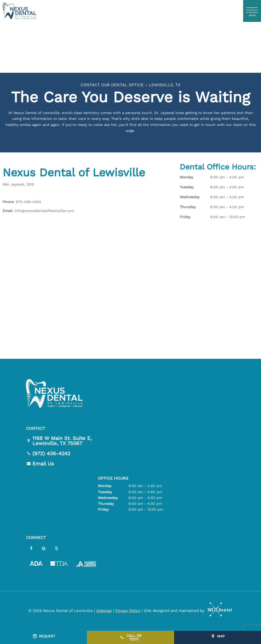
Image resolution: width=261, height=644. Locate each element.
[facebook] (31, 549)
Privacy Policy (128, 611)
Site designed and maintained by (186, 611)
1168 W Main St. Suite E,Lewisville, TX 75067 (59, 441)
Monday (186, 177)
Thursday (188, 207)
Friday (185, 217)
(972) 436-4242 (48, 453)
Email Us (40, 464)
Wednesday (190, 197)
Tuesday (187, 187)
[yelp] (57, 549)
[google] (44, 549)
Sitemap (104, 611)
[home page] (19, 11)
